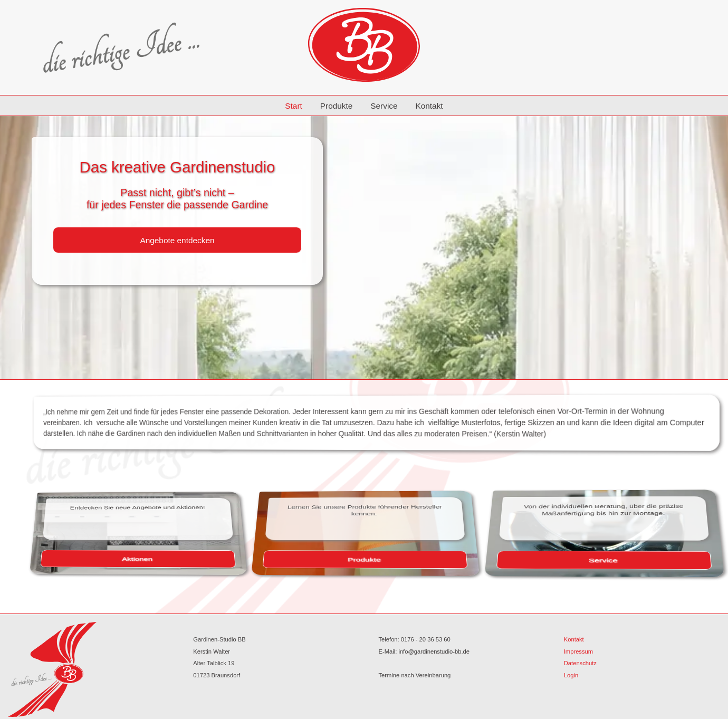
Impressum (578, 651)
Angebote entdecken (177, 240)
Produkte (337, 106)
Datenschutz (580, 663)
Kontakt (429, 106)
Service (384, 106)
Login (571, 675)
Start (294, 106)
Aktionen (173, 557)
